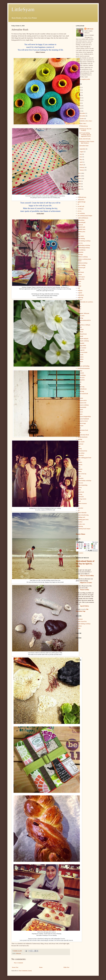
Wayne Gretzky (85, 590)
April (81, 162)
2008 (80, 184)
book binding (81, 238)
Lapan (79, 384)
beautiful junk (81, 227)
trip (79, 506)
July (81, 154)
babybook (80, 225)
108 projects (81, 199)
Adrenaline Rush (84, 146)
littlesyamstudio (82, 407)
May (81, 159)
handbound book (82, 334)
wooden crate (81, 524)
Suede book (81, 492)
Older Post (66, 967)
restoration (81, 478)
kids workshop (82, 375)
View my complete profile (83, 79)
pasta (79, 446)
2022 (80, 90)
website (80, 626)
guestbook (80, 332)
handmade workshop (83, 341)
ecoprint (80, 293)
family (79, 306)
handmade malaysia (83, 339)
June (81, 157)
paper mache (81, 442)
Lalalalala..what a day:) (86, 121)
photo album (81, 453)
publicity (80, 469)
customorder (81, 279)
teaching (80, 494)
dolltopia (80, 290)
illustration (81, 357)
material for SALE (83, 421)
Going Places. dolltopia (84, 325)
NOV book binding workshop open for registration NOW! (85, 135)
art (78, 204)
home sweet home (83, 352)
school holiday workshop (84, 481)
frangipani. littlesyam (83, 313)
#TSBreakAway (84, 126)
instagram (80, 361)
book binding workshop (84, 241)
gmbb (79, 323)
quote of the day (82, 474)
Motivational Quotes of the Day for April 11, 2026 (85, 564)
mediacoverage (82, 423)
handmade (80, 336)
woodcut (80, 522)
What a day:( (83, 123)
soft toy (80, 487)
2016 (80, 103)
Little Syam (90, 29)
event (79, 304)
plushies (80, 462)
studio (79, 490)
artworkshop (81, 220)
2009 (80, 181)
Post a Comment (19, 963)
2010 (80, 179)
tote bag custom (82, 499)
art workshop (81, 213)
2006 (80, 189)
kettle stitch (81, 373)
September (83, 149)
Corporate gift (81, 267)
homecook (80, 355)
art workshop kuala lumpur (85, 216)
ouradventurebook (83, 437)
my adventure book (83, 430)
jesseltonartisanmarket (84, 368)
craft (79, 270)
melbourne (81, 426)
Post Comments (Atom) (25, 971)
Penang (80, 448)
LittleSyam (23, 9)
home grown (81, 350)
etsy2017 (80, 300)
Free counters (80, 553)
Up (78, 510)
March (82, 165)
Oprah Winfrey (85, 606)
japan (79, 364)
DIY (79, 288)
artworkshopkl (82, 222)
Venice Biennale (82, 513)
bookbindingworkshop (84, 248)
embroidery (81, 295)
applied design (82, 202)
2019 (80, 95)
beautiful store (82, 229)
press (79, 467)
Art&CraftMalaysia (83, 218)
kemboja (80, 371)
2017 (80, 100)
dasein (79, 281)
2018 (80, 98)
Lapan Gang (81, 387)
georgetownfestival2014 (84, 320)
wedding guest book (83, 519)
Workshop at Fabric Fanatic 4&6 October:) (87, 142)
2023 (80, 87)
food (79, 311)
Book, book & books (85, 139)
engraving (80, 297)
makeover (80, 412)
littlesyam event (82, 403)
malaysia (80, 414)
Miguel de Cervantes (86, 583)
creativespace (81, 277)
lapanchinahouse (82, 389)
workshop (80, 526)
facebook (80, 619)
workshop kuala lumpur (84, 529)
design (79, 286)
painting (80, 439)
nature (79, 432)
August (82, 152)
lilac (79, 396)
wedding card (81, 517)
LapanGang (81, 391)
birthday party (81, 232)
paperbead (80, 444)
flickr (79, 628)
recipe (79, 476)
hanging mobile (82, 345)
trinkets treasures (82, 503)
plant (79, 460)
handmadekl (81, 343)
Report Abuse (81, 534)
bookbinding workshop (84, 245)
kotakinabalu (81, 380)
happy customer (82, 348)
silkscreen (80, 483)
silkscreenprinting (82, 485)
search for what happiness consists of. (41, 47)
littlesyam (19, 954)
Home (41, 967)
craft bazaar (81, 272)
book (79, 234)
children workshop (83, 257)
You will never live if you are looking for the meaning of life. (41, 50)
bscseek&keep (82, 250)
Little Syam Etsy (82, 621)
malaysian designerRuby (84, 416)
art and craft (81, 206)
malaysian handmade (83, 419)
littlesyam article (82, 400)
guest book (81, 329)
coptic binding (82, 265)
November (83, 116)
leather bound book (83, 394)
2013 (80, 111)
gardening (80, 318)
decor (79, 284)
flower (79, 309)
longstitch (80, 410)
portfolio (80, 465)
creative (80, 274)
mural (79, 428)
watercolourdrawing (83, 515)
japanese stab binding (83, 366)
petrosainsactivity (82, 451)
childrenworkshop (83, 263)
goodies (80, 327)
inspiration (81, 359)
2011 (80, 176)
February (82, 167)
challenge (80, 254)
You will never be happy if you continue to (41, 44)
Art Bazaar (81, 209)
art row (80, 211)
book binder (81, 236)
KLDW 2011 (81, 377)
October (82, 119)
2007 (80, 186)
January (82, 170)
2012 (80, 173)
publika (80, 471)
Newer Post (15, 967)
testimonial (81, 497)
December (83, 113)
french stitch (81, 316)
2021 (80, 93)
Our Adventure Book (83, 435)
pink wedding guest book (84, 458)
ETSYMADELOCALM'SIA (85, 302)
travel (79, 501)
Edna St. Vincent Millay (87, 576)
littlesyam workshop (83, 405)
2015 (80, 106)
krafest (79, 382)
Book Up (80, 243)
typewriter (80, 508)
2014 (80, 108)
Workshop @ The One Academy (85, 130)
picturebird (81, 455)
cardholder (81, 252)
